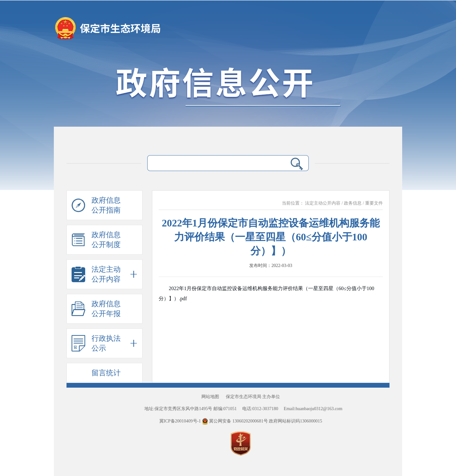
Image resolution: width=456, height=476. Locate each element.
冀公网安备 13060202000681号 (236, 421)
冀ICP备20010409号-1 (180, 421)
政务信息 (353, 203)
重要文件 (374, 203)
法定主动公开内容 (323, 203)
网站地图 (210, 397)
